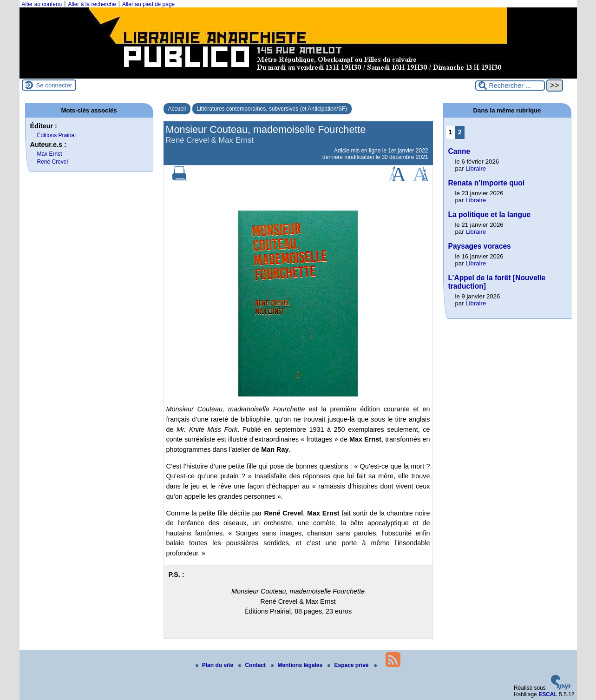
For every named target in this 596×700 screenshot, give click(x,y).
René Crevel (53, 162)
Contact (253, 665)
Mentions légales (297, 665)
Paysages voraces (480, 246)
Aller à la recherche (92, 4)
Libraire (476, 168)
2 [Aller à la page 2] (460, 132)
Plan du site (215, 665)
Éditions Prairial (56, 135)
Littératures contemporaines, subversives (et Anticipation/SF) (272, 109)
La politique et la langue (490, 215)
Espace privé (349, 665)
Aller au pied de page (148, 4)
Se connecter (54, 85)
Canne (459, 151)
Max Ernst (50, 154)
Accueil (177, 109)
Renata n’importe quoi (487, 183)
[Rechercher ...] (510, 86)
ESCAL (548, 694)
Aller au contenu (42, 4)
